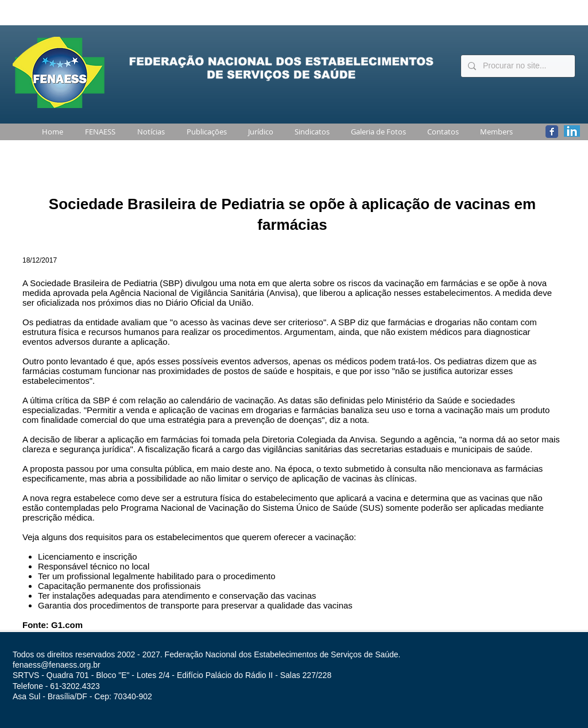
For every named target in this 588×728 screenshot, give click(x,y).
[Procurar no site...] (517, 66)
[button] (98, 132)
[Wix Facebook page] (552, 132)
